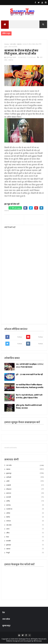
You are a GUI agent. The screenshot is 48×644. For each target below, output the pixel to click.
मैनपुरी (8, 553)
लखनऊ (11, 60)
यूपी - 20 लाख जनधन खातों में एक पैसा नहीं (29, 375)
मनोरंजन (9, 521)
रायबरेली (9, 485)
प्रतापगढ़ (8, 505)
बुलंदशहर (9, 545)
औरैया (8, 533)
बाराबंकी (8, 541)
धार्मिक (8, 501)
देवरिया (8, 517)
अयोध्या (8, 513)
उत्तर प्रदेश (9, 466)
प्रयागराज (9, 493)
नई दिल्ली (9, 477)
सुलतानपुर (9, 474)
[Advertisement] (24, 294)
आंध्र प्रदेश (9, 525)
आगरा (8, 529)
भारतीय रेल (9, 509)
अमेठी (8, 482)
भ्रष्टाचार (8, 549)
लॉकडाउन (9, 489)
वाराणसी (9, 497)
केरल (8, 537)
